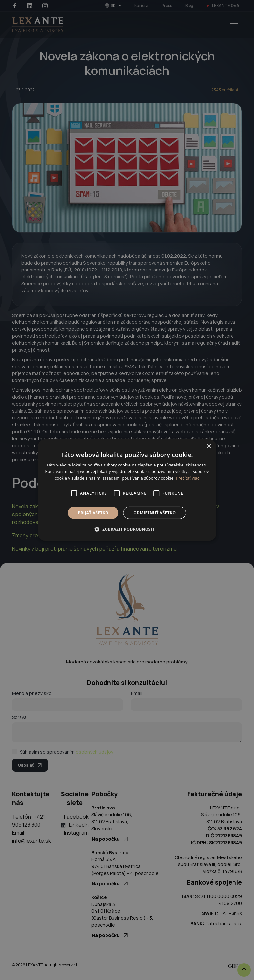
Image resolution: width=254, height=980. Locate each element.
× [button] (209, 446)
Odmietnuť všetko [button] (154, 513)
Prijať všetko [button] (93, 513)
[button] (127, 529)
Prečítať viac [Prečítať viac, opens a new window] (188, 478)
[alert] (127, 490)
